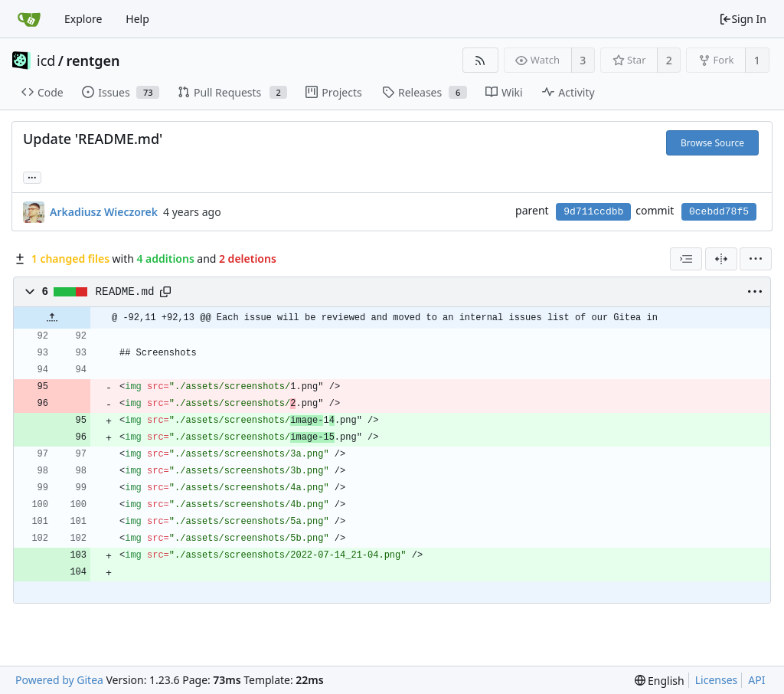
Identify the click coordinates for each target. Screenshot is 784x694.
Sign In (743, 19)
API (756, 680)
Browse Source (712, 143)
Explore (83, 19)
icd (46, 61)
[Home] (29, 19)
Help (137, 19)
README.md (125, 292)
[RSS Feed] (480, 60)
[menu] (756, 259)
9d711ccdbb (593, 212)
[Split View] (721, 259)
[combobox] (686, 259)
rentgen (93, 61)
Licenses (717, 680)
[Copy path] (165, 292)
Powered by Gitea (59, 680)
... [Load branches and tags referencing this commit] (32, 177)
